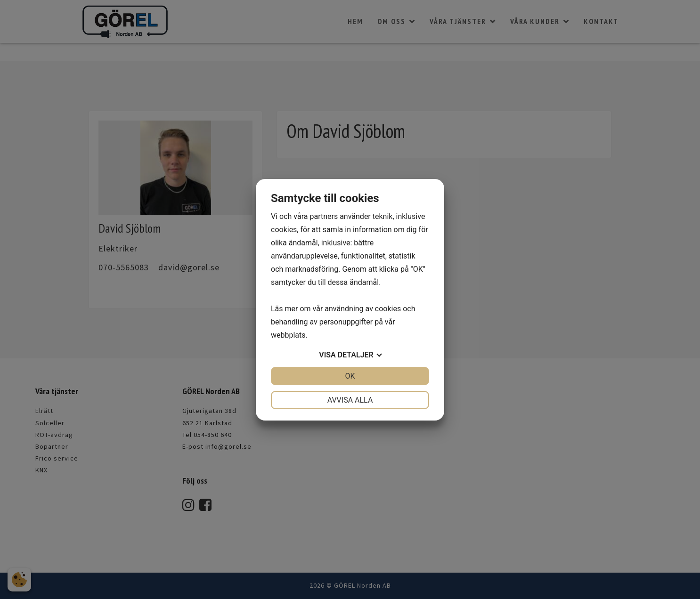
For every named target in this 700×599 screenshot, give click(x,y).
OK (350, 376)
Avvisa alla (350, 400)
